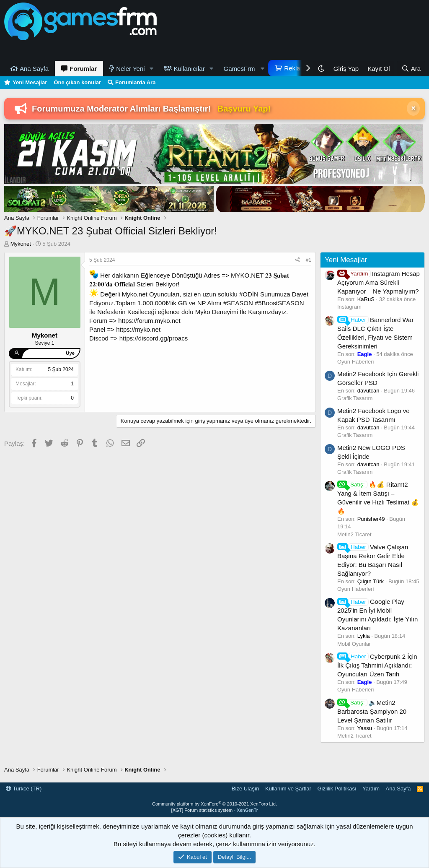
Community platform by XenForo (214, 804)
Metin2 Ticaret (354, 534)
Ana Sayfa (34, 69)
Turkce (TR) (24, 789)
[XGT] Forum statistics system (215, 810)
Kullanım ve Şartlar (288, 789)
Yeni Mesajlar (30, 82)
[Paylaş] (298, 260)
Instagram (349, 307)
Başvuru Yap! (244, 109)
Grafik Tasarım (355, 398)
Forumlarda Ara (135, 82)
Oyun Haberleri (355, 362)
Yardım (371, 789)
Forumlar (83, 69)
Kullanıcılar (189, 69)
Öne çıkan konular (77, 82)
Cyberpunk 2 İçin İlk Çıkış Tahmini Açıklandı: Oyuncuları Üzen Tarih (377, 665)
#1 (309, 260)
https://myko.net (138, 329)
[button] (152, 69)
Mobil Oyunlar (354, 644)
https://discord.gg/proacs (154, 338)
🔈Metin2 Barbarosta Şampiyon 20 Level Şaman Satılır (372, 711)
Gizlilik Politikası (337, 789)
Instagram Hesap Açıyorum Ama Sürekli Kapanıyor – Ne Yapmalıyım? (379, 282)
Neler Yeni (130, 69)
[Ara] (411, 69)
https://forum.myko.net (149, 321)
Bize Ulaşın (246, 789)
